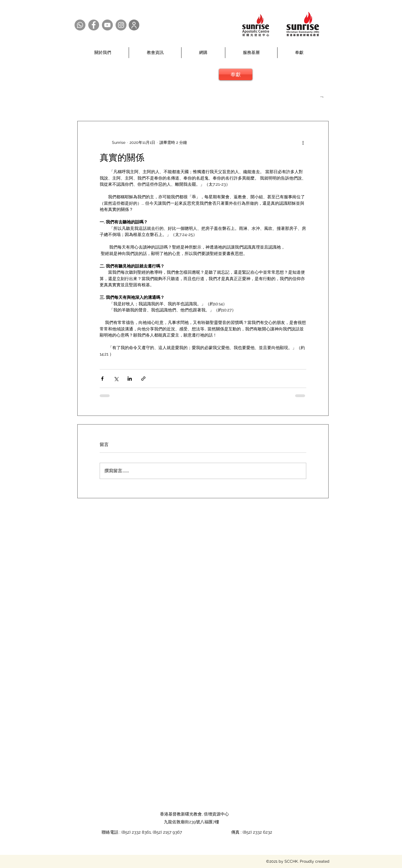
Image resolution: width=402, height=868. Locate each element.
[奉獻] (236, 74)
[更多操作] (303, 142)
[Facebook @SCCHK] (94, 25)
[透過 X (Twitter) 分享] (116, 379)
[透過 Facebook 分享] (102, 379)
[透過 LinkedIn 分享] (130, 379)
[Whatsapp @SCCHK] (80, 25)
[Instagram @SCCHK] (121, 25)
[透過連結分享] (143, 379)
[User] (134, 25)
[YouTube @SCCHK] (107, 25)
